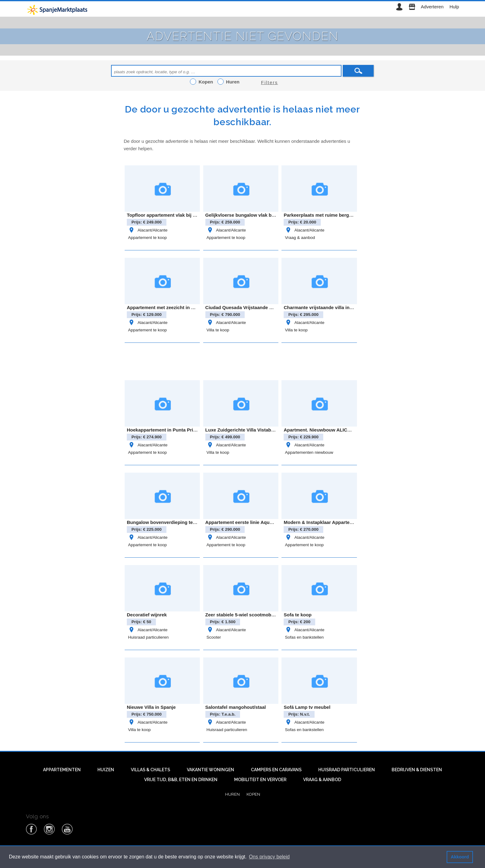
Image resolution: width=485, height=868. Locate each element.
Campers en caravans (276, 770)
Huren (232, 794)
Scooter (214, 637)
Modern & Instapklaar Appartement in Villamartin (337, 522)
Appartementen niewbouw (309, 452)
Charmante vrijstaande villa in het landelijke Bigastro (342, 307)
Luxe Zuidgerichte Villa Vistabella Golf (247, 430)
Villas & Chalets (150, 770)
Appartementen (62, 770)
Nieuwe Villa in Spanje (151, 707)
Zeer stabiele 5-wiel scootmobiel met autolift (254, 615)
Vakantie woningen (210, 770)
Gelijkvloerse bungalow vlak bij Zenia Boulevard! (259, 215)
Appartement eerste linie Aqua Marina (247, 522)
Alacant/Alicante (148, 230)
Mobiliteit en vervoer (260, 780)
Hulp (454, 7)
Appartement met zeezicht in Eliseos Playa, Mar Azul (185, 307)
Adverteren (432, 7)
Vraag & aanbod (300, 238)
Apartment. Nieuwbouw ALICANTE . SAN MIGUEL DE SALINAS (353, 430)
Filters (270, 82)
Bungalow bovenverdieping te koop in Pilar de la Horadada (192, 522)
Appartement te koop (147, 238)
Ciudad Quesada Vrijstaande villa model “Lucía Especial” (268, 307)
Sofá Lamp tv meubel (307, 707)
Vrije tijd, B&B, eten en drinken (181, 780)
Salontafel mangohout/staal (236, 707)
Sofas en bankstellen (304, 637)
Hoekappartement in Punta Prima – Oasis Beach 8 (182, 430)
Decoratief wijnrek (147, 615)
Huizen (106, 770)
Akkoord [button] (460, 857)
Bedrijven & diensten (417, 770)
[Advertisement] (242, 360)
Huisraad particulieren (148, 637)
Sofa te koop (298, 615)
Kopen (253, 794)
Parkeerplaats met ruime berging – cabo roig (333, 215)
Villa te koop (218, 330)
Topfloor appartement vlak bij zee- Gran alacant (179, 215)
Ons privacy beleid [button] (269, 857)
